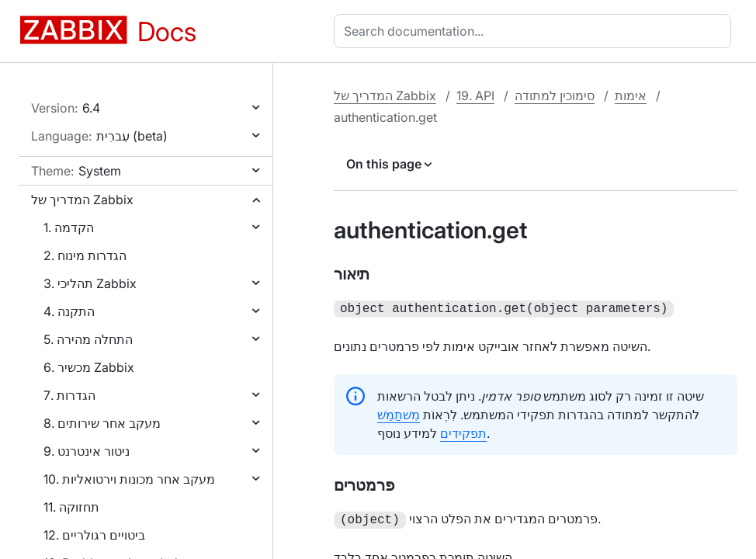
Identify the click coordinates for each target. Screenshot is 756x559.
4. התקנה (69, 311)
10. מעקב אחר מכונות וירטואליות (129, 479)
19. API (475, 95)
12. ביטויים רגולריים (94, 535)
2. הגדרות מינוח (85, 255)
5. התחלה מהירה (88, 339)
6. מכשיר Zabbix (89, 367)
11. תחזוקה (71, 507)
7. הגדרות (69, 395)
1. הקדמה (69, 227)
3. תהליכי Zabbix (90, 283)
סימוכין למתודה (555, 95)
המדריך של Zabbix (82, 200)
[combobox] (536, 31)
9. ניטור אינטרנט (87, 451)
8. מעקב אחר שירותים (102, 423)
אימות (631, 95)
